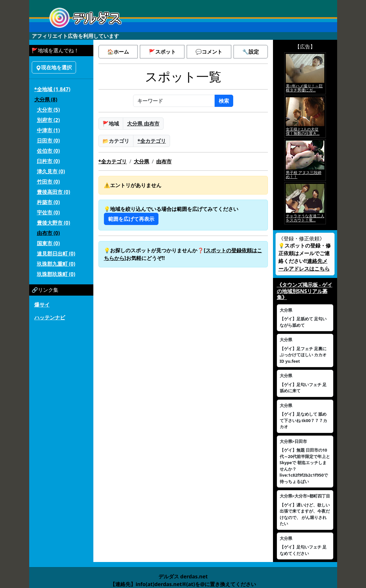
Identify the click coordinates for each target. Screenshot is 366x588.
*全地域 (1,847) (52, 89)
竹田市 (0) (48, 182)
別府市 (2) (48, 120)
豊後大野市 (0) (54, 223)
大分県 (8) (46, 99)
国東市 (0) (48, 243)
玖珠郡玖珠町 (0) (56, 274)
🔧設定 (251, 52)
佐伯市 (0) (48, 151)
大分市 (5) (48, 110)
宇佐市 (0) (48, 212)
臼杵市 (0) (48, 161)
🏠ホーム (118, 52)
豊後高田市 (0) (54, 192)
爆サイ (42, 305)
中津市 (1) (48, 130)
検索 (224, 101)
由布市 (164, 161)
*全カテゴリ (152, 141)
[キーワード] (174, 101)
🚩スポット (162, 52)
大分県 (141, 161)
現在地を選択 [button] (54, 67)
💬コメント (209, 52)
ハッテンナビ (50, 317)
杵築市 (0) (48, 202)
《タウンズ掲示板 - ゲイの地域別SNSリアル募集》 (305, 291)
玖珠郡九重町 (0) (56, 264)
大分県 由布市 (143, 124)
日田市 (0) (48, 141)
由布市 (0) (48, 233)
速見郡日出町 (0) (56, 254)
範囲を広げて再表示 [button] (131, 219)
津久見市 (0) (51, 171)
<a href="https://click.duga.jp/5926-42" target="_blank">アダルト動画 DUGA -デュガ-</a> (305, 138)
